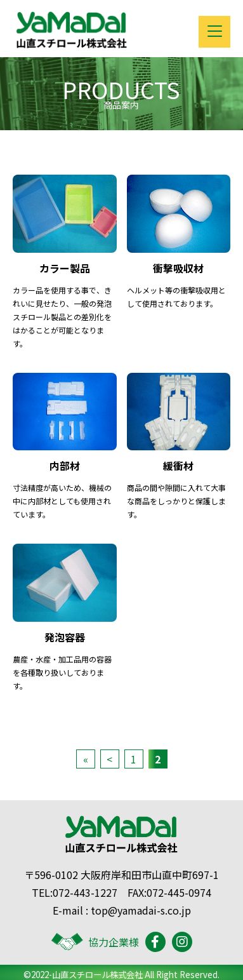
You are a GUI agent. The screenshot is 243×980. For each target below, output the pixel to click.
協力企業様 (95, 942)
